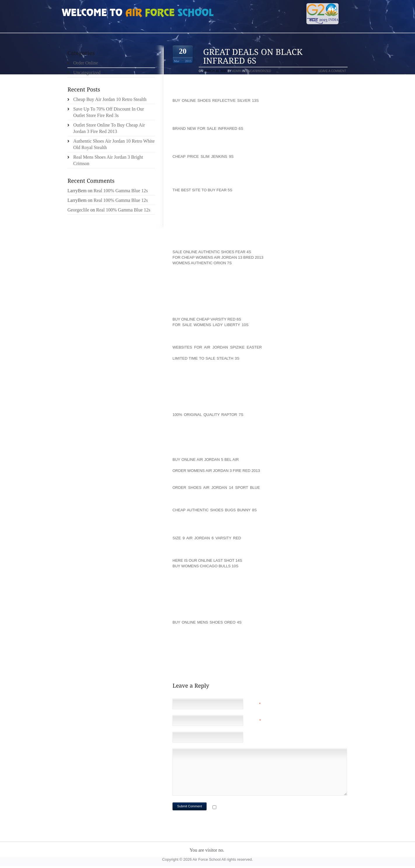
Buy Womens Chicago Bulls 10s (205, 566)
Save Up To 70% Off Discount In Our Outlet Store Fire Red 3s (109, 112)
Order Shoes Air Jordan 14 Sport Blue (216, 488)
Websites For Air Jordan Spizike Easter (217, 347)
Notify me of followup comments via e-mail (264, 808)
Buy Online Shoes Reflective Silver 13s (216, 100)
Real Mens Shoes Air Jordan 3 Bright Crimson (108, 160)
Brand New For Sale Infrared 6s (208, 128)
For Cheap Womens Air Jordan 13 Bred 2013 (218, 257)
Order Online (86, 63)
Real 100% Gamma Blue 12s (121, 191)
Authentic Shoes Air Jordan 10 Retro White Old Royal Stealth (114, 144)
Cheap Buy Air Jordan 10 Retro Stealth (110, 99)
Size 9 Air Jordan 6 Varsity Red (207, 538)
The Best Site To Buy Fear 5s (202, 190)
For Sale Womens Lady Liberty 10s (210, 325)
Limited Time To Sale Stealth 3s (206, 358)
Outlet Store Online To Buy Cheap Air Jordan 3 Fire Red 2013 (109, 128)
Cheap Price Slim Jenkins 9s (203, 156)
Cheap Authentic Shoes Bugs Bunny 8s (215, 510)
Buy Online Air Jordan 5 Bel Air (206, 460)
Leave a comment (332, 71)
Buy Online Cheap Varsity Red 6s (207, 319)
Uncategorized (259, 71)
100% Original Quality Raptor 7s (208, 415)
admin (237, 71)
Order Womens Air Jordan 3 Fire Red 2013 (216, 471)
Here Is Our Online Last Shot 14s (207, 560)
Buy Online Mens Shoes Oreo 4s (207, 622)
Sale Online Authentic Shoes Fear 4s (212, 252)
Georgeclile (78, 210)
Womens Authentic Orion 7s (202, 263)
